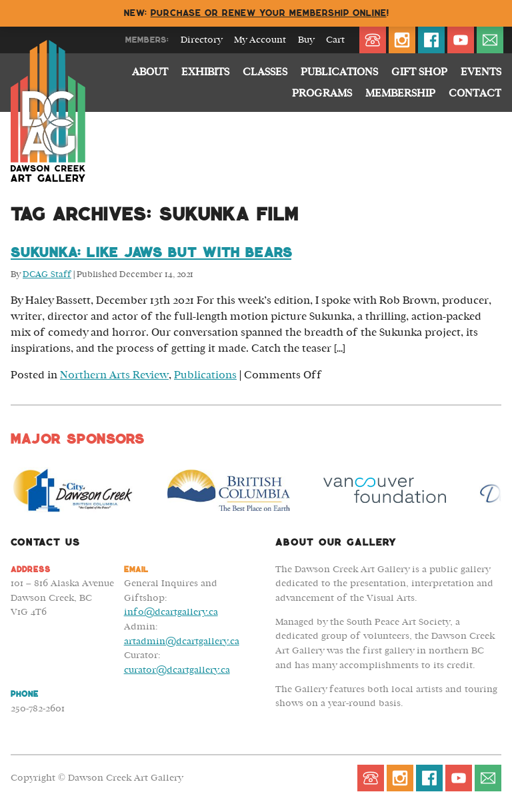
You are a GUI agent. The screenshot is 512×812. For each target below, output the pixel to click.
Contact (475, 93)
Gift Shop (419, 72)
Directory (201, 40)
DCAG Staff (47, 275)
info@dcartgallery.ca (171, 612)
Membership (400, 93)
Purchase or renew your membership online (269, 13)
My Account (260, 40)
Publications (339, 72)
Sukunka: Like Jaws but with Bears (151, 252)
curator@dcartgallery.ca (177, 670)
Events (481, 72)
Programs (322, 93)
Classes (265, 72)
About (150, 72)
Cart (335, 40)
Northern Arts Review (114, 375)
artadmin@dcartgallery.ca (182, 641)
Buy (306, 40)
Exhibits (205, 72)
